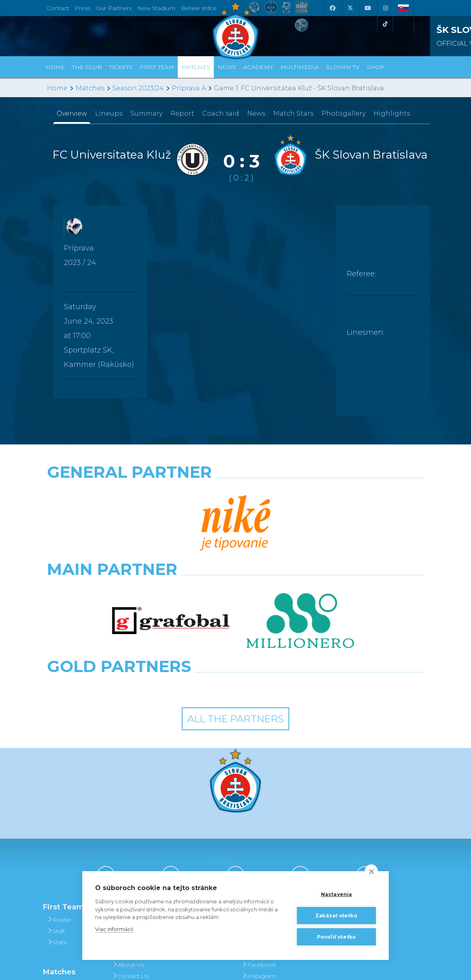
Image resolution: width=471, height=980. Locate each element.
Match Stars (293, 113)
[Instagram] (385, 8)
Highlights (392, 113)
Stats (57, 819)
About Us (128, 841)
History (125, 796)
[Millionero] (300, 528)
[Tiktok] (385, 24)
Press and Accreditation (130, 869)
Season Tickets (200, 819)
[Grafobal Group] (284, 563)
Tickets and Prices (195, 802)
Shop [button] (376, 67)
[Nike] (235, 493)
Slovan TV (343, 67)
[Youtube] (367, 8)
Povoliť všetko (337, 937)
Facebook (259, 841)
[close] (371, 871)
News (227, 67)
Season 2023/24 (138, 88)
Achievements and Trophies (135, 813)
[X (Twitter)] (350, 8)
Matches (90, 88)
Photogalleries (265, 807)
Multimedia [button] (300, 67)
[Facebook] (332, 8)
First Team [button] (157, 67)
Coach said (221, 113)
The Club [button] (87, 67)
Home (57, 88)
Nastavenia (337, 894)
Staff (56, 807)
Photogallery (343, 113)
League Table (69, 884)
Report (182, 113)
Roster (59, 796)
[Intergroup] (187, 563)
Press (82, 8)
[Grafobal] (171, 528)
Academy (258, 67)
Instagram (259, 852)
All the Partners (235, 595)
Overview (72, 113)
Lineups (109, 113)
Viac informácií (114, 929)
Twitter (254, 864)
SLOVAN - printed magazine (266, 824)
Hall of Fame (133, 830)
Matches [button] (196, 67)
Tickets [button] (121, 67)
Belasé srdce (199, 8)
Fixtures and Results (67, 867)
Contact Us (130, 852)
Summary (146, 113)
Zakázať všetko (336, 916)
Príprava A (189, 88)
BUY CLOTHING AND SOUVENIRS (332, 802)
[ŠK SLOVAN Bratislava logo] (235, 30)
